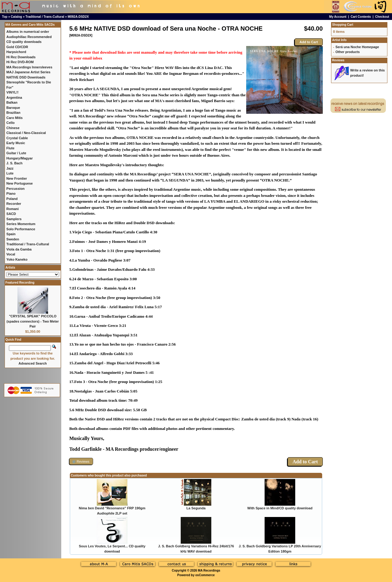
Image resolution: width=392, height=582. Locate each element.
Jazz (10, 168)
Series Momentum (21, 224)
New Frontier (17, 178)
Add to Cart (309, 42)
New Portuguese (20, 183)
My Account (338, 17)
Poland (12, 199)
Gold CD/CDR (17, 47)
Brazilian (13, 113)
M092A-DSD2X (78, 17)
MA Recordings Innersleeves (29, 67)
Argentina (14, 98)
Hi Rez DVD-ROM (20, 62)
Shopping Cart (343, 25)
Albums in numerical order (28, 32)
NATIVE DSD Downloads (26, 77)
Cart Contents (361, 17)
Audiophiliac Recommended (29, 37)
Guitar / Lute (16, 153)
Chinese (13, 128)
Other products (347, 52)
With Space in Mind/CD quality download (280, 508)
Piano (11, 193)
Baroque (13, 108)
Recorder (14, 204)
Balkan (12, 102)
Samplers (14, 219)
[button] (81, 461)
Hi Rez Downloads (21, 57)
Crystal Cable (17, 138)
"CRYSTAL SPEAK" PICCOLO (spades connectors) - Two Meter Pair (33, 321)
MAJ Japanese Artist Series (28, 72)
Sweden (13, 239)
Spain (11, 234)
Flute (10, 148)
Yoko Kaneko (17, 259)
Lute (10, 173)
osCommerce (205, 575)
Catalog (16, 17)
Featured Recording (20, 283)
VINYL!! (13, 92)
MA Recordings (209, 571)
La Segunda (196, 508)
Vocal (11, 254)
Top (5, 17)
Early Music (16, 143)
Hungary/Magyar (20, 158)
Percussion (15, 189)
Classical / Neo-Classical (26, 133)
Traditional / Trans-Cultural (45, 17)
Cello (11, 123)
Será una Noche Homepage (357, 47)
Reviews (338, 60)
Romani (13, 209)
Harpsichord (16, 52)
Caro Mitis (15, 118)
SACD (11, 214)
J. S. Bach (15, 163)
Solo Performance (21, 229)
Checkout (382, 17)
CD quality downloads (24, 42)
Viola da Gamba (19, 249)
